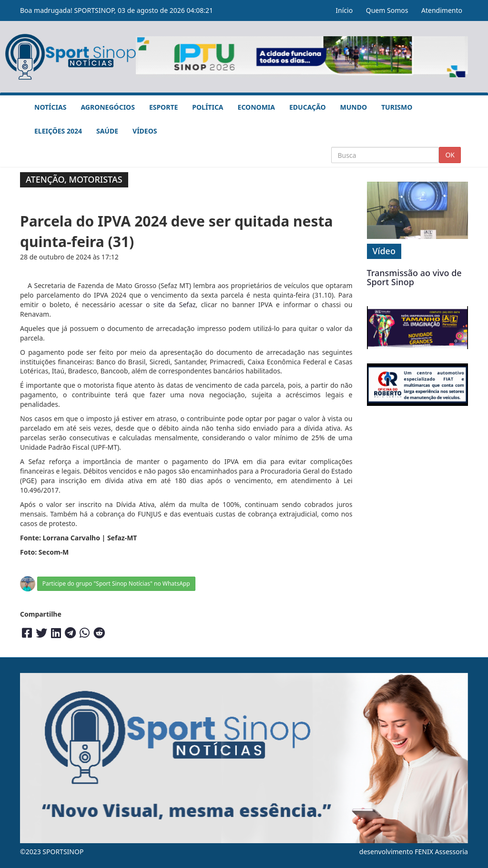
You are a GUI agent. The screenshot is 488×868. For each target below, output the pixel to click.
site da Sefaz (175, 305)
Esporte (163, 107)
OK (450, 155)
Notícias (50, 107)
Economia (256, 107)
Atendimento (442, 10)
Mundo (354, 107)
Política (208, 107)
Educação (308, 107)
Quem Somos (387, 10)
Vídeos (145, 131)
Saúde (107, 131)
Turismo (397, 107)
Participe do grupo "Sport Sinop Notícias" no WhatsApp (116, 584)
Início (344, 10)
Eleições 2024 (58, 131)
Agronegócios (107, 107)
